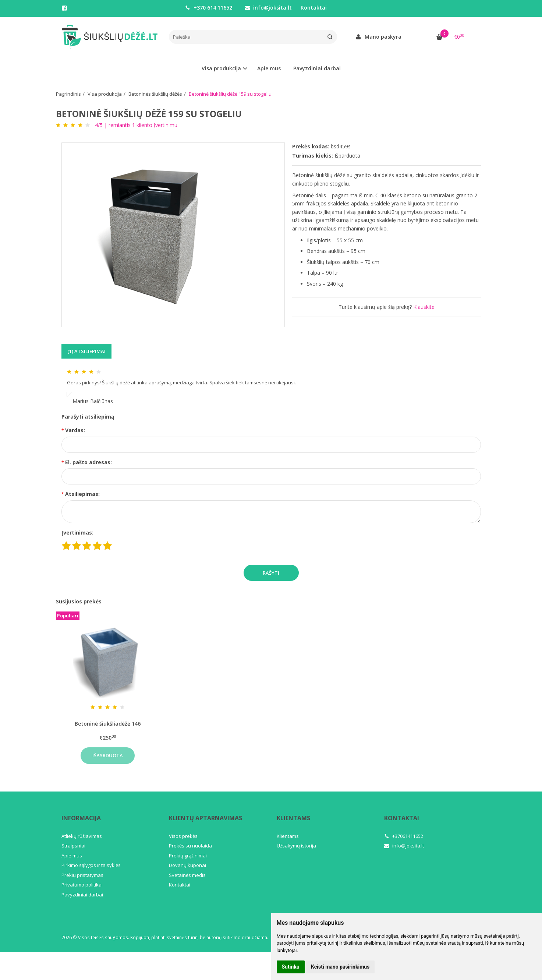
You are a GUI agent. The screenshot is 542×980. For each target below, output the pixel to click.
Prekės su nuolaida (190, 846)
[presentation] (180, 543)
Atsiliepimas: (82, 494)
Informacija (81, 818)
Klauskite (424, 307)
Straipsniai (73, 846)
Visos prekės (183, 836)
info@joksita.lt (268, 8)
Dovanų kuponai (187, 865)
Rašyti (271, 573)
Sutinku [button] (291, 967)
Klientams (293, 818)
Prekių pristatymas (82, 875)
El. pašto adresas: (88, 462)
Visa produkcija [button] (221, 68)
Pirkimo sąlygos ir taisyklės (91, 865)
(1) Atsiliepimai (86, 351)
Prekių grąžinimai (188, 856)
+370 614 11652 (209, 8)
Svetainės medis (187, 875)
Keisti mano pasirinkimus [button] (340, 967)
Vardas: (75, 430)
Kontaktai (314, 8)
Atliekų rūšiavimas (82, 836)
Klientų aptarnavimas (206, 818)
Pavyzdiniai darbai (317, 68)
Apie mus (269, 68)
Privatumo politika (82, 885)
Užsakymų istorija (296, 846)
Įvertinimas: (77, 533)
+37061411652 (404, 836)
